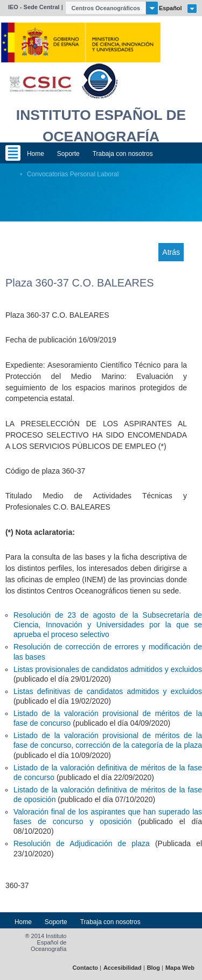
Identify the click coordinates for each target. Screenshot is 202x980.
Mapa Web (180, 968)
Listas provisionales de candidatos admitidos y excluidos (108, 669)
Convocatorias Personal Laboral (73, 174)
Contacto (85, 968)
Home (36, 154)
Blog (154, 968)
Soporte (68, 154)
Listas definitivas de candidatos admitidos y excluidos (108, 691)
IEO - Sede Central (34, 7)
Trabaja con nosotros (123, 154)
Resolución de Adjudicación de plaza (82, 843)
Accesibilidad (123, 968)
